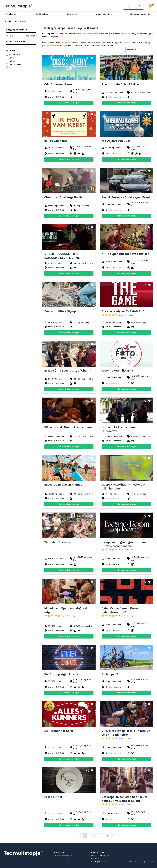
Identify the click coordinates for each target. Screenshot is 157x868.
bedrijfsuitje (65, 43)
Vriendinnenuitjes (104, 14)
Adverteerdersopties (63, 856)
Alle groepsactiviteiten (141, 14)
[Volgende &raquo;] (111, 836)
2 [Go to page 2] (90, 836)
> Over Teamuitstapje (100, 856)
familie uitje (93, 34)
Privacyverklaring (146, 862)
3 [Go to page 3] (94, 836)
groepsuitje (81, 34)
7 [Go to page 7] (103, 836)
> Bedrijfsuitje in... (99, 862)
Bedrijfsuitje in (11, 21)
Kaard (23, 21)
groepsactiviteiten (51, 46)
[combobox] (131, 6)
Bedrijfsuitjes (42, 14)
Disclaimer (133, 862)
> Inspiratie (96, 859)
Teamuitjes (72, 14)
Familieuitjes (12, 14)
